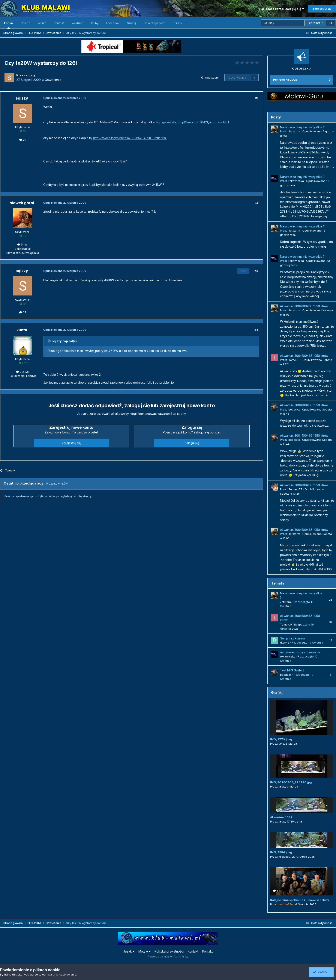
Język (129, 951)
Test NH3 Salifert (292, 670)
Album (42, 23)
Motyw (144, 951)
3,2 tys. (23, 372)
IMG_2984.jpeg (281, 852)
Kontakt (59, 23)
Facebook (113, 23)
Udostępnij (210, 77)
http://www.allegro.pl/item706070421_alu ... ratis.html (192, 122)
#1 (257, 98)
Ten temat (314, 23)
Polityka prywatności (169, 951)
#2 (256, 203)
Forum (8, 25)
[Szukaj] (283, 23)
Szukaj (131, 23)
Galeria (25, 23)
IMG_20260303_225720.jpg (291, 782)
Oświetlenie (53, 80)
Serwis (177, 23)
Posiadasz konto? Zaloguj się (282, 9)
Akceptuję (322, 972)
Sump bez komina (292, 638)
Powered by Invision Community (168, 957)
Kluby (95, 23)
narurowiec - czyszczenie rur (300, 652)
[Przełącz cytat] (49, 341)
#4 (256, 330)
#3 (256, 271)
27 (23, 140)
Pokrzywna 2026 (285, 80)
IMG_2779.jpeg (281, 739)
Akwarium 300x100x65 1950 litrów (304, 306)
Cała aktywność (154, 23)
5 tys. (23, 244)
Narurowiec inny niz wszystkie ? (302, 127)
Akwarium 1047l (282, 817)
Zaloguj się (192, 443)
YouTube (77, 23)
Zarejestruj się (322, 9)
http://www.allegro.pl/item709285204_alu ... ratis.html (130, 138)
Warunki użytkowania (62, 974)
